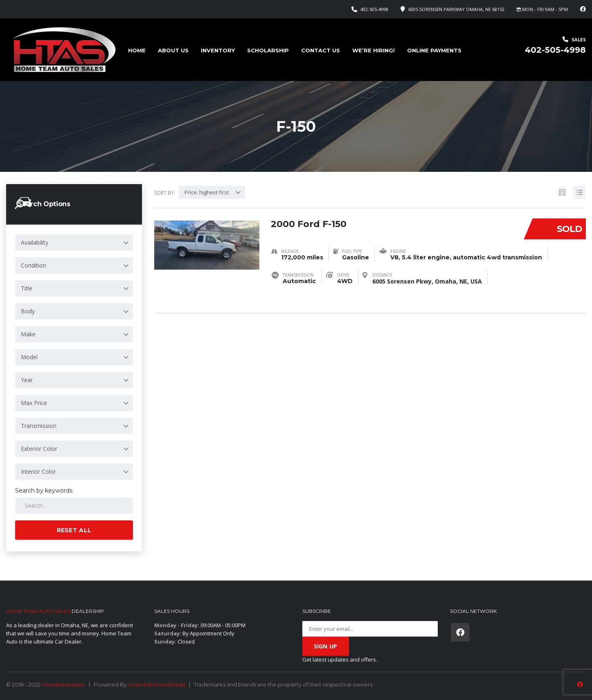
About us (173, 50)
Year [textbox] (27, 380)
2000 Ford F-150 (309, 224)
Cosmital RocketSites (157, 684)
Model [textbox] (29, 357)
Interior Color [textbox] (38, 472)
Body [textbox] (28, 311)
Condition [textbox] (34, 265)
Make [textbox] (28, 334)
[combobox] (74, 243)
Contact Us (321, 50)
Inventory (218, 50)
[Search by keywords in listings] (74, 506)
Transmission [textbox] (39, 426)
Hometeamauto (63, 684)
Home (137, 50)
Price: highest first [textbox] (207, 192)
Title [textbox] (27, 288)
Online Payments (434, 50)
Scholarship (268, 50)
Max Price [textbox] (34, 403)
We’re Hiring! (374, 50)
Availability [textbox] (35, 242)
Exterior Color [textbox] (39, 449)
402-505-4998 (374, 9)
